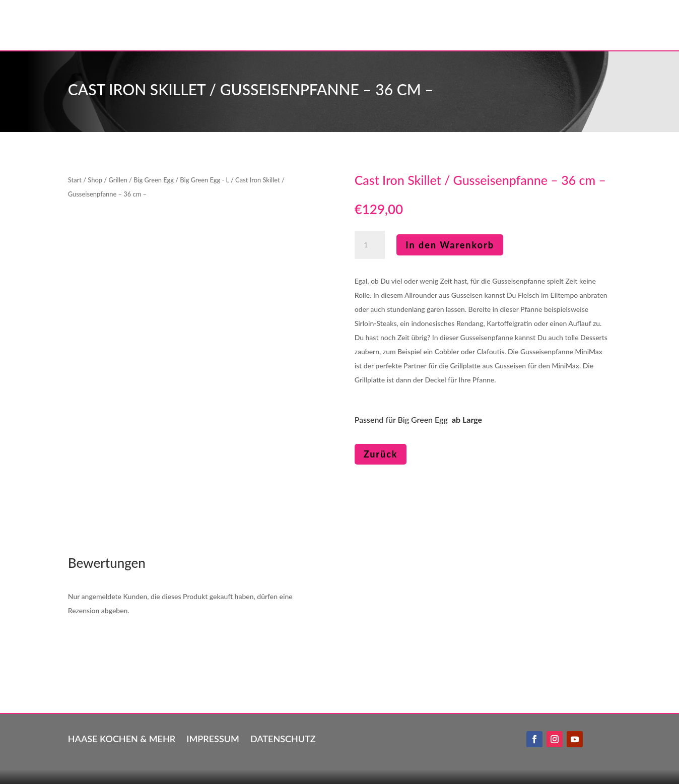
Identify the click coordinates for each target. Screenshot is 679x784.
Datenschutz (283, 738)
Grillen (118, 180)
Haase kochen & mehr (122, 738)
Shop (95, 180)
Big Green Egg (154, 180)
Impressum (213, 738)
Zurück (381, 454)
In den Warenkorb (450, 245)
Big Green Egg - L (204, 180)
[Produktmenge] (370, 245)
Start (75, 180)
